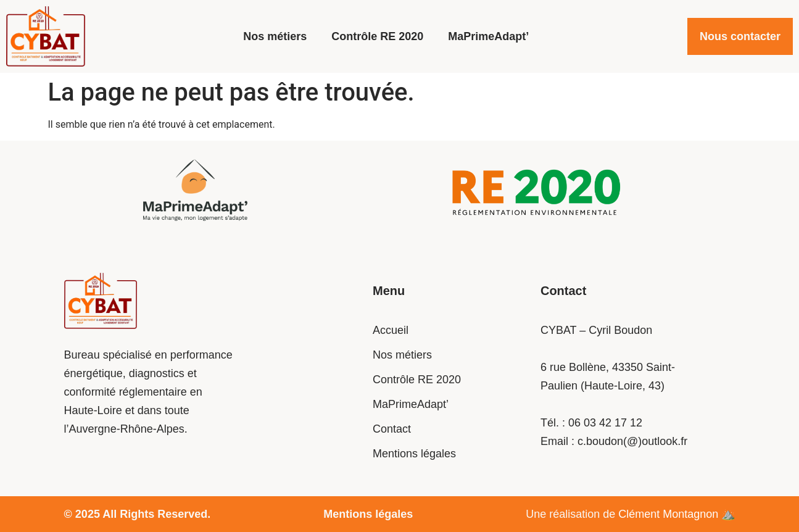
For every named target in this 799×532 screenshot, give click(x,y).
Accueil (391, 330)
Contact (392, 429)
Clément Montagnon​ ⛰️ (677, 514)
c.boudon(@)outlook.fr (632, 441)
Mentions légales (414, 454)
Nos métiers (275, 36)
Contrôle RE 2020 (377, 36)
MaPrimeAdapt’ (488, 36)
